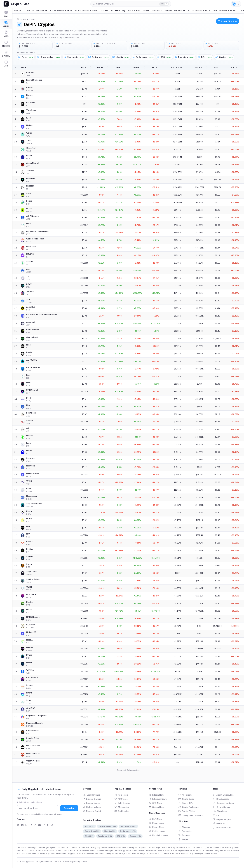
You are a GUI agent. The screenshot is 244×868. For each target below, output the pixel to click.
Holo (28, 224)
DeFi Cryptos (122, 803)
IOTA (29, 118)
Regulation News (158, 835)
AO (28, 428)
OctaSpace (31, 594)
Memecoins (122, 807)
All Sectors (121, 795)
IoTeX (29, 284)
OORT (29, 587)
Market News (157, 827)
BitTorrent (31, 103)
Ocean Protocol (33, 761)
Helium (29, 125)
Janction (30, 292)
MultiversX (31, 178)
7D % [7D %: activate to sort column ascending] (118, 67)
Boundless (31, 413)
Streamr (30, 685)
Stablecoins (122, 811)
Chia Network (32, 337)
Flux (28, 405)
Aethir (29, 194)
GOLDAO (30, 625)
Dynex (29, 655)
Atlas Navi (31, 708)
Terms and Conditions (71, 847)
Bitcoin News (157, 795)
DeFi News (156, 819)
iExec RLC (31, 307)
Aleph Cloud (32, 572)
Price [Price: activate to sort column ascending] (83, 67)
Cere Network (32, 678)
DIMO (29, 526)
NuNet (29, 663)
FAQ (217, 815)
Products (184, 835)
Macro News (156, 823)
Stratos (29, 700)
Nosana (30, 436)
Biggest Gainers (92, 799)
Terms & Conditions (63, 862)
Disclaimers (220, 811)
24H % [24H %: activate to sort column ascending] (100, 67)
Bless (29, 489)
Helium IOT (31, 632)
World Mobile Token (35, 239)
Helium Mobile (33, 473)
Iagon (29, 443)
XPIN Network (32, 390)
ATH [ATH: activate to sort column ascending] (216, 67)
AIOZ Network (32, 216)
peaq (28, 398)
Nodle (29, 610)
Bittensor (30, 72)
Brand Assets (221, 799)
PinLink (29, 549)
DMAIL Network (33, 753)
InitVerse (30, 254)
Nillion (29, 451)
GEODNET (31, 246)
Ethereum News (158, 799)
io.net (29, 345)
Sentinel (30, 557)
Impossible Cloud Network (38, 231)
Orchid (29, 481)
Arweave (30, 171)
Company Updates (223, 803)
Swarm (29, 564)
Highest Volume (92, 807)
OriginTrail (31, 148)
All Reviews (185, 795)
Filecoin (30, 95)
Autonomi (31, 322)
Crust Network (32, 731)
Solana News (157, 807)
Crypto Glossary (222, 807)
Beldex (29, 201)
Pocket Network (33, 367)
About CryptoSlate (223, 795)
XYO (28, 277)
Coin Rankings (91, 795)
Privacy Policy (90, 847)
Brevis (29, 352)
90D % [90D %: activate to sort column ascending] (155, 67)
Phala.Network (33, 330)
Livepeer (30, 186)
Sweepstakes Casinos (191, 815)
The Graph (31, 110)
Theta (29, 141)
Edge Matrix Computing (36, 716)
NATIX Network (33, 617)
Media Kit (219, 823)
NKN (28, 534)
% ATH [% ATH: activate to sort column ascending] (234, 67)
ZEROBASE (32, 360)
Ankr (28, 269)
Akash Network (33, 163)
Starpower (31, 458)
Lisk (28, 375)
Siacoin (30, 262)
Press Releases (222, 827)
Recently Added (92, 811)
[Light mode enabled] (236, 4)
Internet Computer (34, 80)
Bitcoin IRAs (186, 803)
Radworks (31, 466)
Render (29, 88)
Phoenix (30, 542)
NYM (28, 383)
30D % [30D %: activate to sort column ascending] (136, 67)
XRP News (156, 803)
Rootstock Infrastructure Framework (42, 315)
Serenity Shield (33, 738)
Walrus (29, 133)
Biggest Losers (92, 803)
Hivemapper (32, 496)
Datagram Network (34, 723)
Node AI (30, 640)
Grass (29, 209)
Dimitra (29, 602)
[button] (6, 64)
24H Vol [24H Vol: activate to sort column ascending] (198, 67)
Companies (185, 831)
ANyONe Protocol (34, 504)
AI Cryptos (121, 799)
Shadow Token (33, 579)
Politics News (157, 831)
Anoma (29, 421)
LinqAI (29, 693)
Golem (29, 156)
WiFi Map (30, 670)
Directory (184, 827)
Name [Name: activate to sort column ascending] (23, 67)
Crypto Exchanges (189, 807)
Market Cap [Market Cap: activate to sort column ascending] (176, 67)
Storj (28, 299)
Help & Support (222, 819)
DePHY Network (33, 746)
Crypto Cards (186, 799)
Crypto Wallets (187, 811)
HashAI (29, 647)
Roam (29, 511)
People (183, 839)
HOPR (29, 519)
